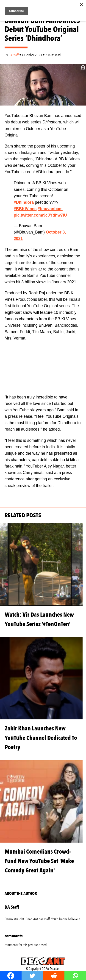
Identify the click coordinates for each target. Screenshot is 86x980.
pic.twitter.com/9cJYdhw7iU (40, 215)
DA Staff (14, 55)
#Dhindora (24, 202)
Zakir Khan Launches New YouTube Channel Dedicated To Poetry (41, 738)
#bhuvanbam (50, 209)
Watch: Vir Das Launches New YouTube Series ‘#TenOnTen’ (39, 619)
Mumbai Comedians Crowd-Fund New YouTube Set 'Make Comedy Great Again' (39, 861)
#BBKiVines (25, 209)
